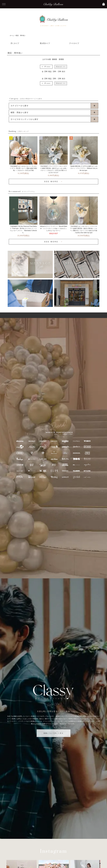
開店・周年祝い (21, 35)
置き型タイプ (45, 43)
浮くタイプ (15, 43)
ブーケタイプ (74, 43)
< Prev (46, 67)
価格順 (54, 59)
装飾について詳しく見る (54, 733)
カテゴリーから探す (20, 106)
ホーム (12, 35)
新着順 (61, 59)
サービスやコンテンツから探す (25, 119)
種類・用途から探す (20, 112)
